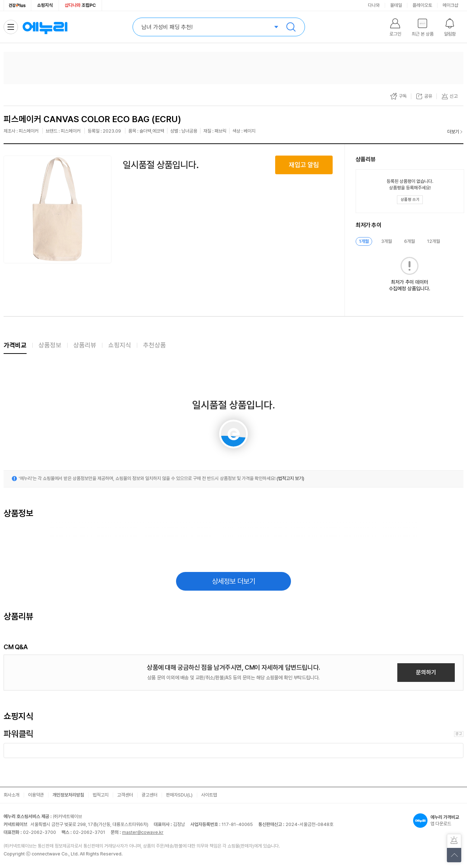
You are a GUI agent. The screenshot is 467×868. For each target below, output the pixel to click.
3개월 (387, 241)
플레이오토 (422, 5)
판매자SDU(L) (179, 795)
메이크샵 (450, 5)
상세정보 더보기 (234, 581)
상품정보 (50, 345)
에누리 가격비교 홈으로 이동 (45, 27)
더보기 (453, 132)
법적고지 (101, 795)
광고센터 (149, 795)
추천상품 (154, 345)
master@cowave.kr (143, 832)
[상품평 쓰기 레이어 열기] (410, 200)
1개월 (364, 241)
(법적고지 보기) (290, 478)
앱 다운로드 (438, 821)
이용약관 (36, 795)
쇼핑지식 (45, 5)
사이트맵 (209, 795)
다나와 (374, 5)
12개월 (434, 241)
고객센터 (125, 795)
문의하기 (426, 672)
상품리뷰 (85, 345)
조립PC (80, 5)
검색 (291, 27)
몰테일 (396, 5)
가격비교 (15, 345)
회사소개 (11, 795)
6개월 (410, 241)
